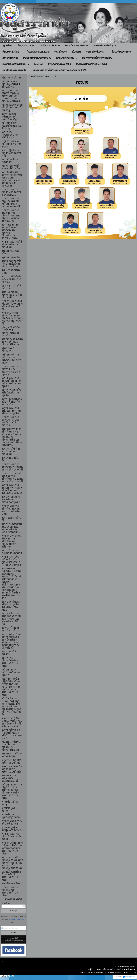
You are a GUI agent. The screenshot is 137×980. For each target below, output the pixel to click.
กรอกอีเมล (6, 903)
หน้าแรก (31, 76)
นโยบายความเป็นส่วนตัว (17, 920)
